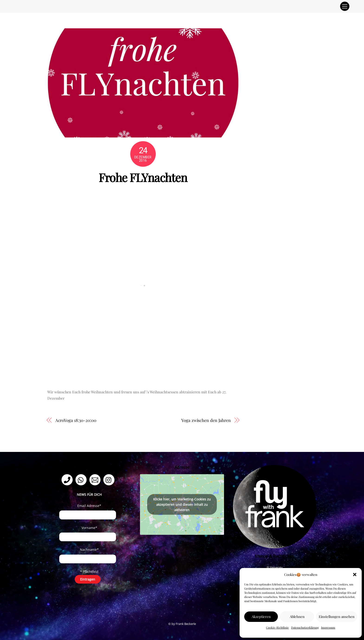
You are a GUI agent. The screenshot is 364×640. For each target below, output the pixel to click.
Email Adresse (89, 506)
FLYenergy (275, 567)
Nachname (89, 550)
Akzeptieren (261, 617)
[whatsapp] (82, 479)
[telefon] (68, 479)
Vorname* (89, 528)
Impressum (328, 627)
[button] (355, 575)
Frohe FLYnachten (143, 177)
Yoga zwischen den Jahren (206, 420)
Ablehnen (297, 617)
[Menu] (345, 6)
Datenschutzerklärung (305, 627)
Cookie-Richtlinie (277, 627)
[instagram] (110, 479)
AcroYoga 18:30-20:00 (76, 420)
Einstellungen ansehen (337, 617)
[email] (96, 479)
